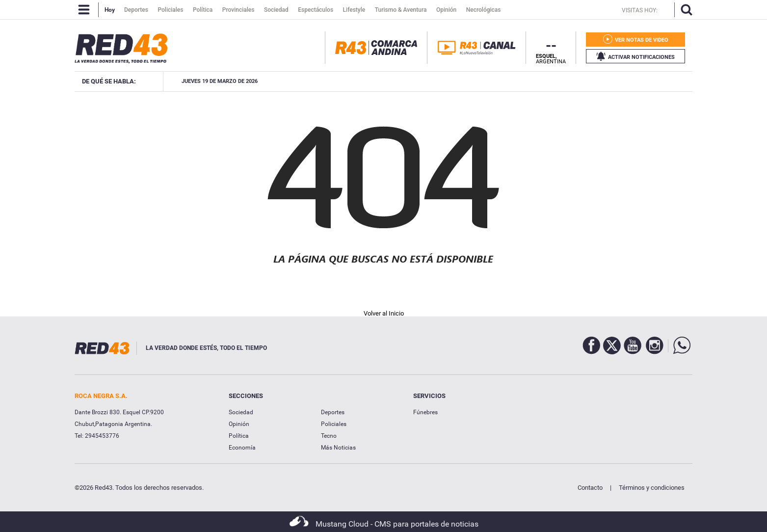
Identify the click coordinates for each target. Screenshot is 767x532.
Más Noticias (338, 448)
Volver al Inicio (384, 313)
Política (239, 436)
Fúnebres (425, 412)
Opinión (239, 424)
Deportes (333, 412)
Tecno (329, 436)
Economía (242, 448)
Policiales (334, 424)
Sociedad (241, 412)
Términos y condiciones (652, 488)
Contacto (590, 488)
